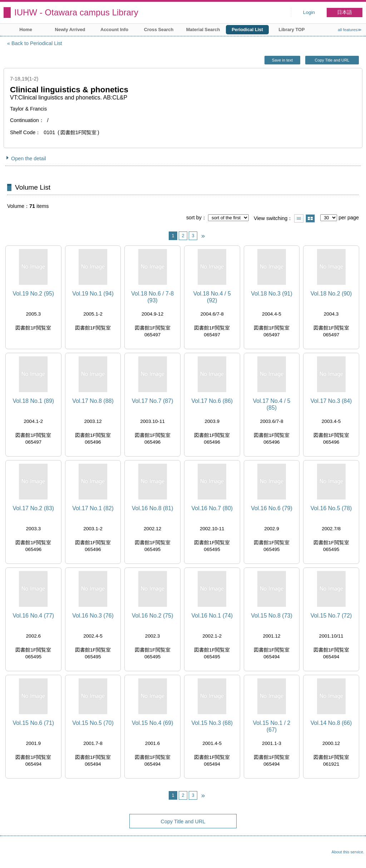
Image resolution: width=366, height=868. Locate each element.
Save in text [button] (282, 60)
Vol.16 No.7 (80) (212, 508)
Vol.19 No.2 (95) (34, 294)
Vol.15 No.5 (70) (93, 723)
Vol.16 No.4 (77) (34, 616)
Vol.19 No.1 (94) (93, 294)
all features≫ (350, 30)
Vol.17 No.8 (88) (93, 401)
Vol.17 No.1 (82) (93, 508)
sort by (194, 218)
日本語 (345, 12)
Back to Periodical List (37, 43)
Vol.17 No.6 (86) (212, 401)
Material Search (203, 30)
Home (26, 30)
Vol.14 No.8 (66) (331, 723)
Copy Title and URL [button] (332, 60)
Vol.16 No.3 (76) (93, 616)
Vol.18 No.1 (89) (34, 401)
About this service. (348, 852)
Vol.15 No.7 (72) (331, 616)
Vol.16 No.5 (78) (331, 508)
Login (309, 12)
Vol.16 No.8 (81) (153, 508)
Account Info (114, 30)
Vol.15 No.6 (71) (34, 723)
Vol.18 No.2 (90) (331, 294)
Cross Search (159, 30)
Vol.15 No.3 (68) (212, 723)
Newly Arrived (70, 30)
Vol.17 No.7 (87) (153, 401)
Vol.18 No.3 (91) (272, 294)
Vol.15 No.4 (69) (153, 723)
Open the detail (29, 159)
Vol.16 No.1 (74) (212, 616)
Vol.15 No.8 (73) (272, 616)
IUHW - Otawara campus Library (76, 12)
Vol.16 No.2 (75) (153, 616)
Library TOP (291, 30)
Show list (299, 218)
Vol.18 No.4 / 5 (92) (212, 297)
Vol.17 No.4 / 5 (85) (271, 404)
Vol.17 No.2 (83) (34, 508)
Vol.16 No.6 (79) (272, 508)
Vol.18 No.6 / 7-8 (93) (152, 297)
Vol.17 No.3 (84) (331, 401)
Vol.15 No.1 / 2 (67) (271, 726)
